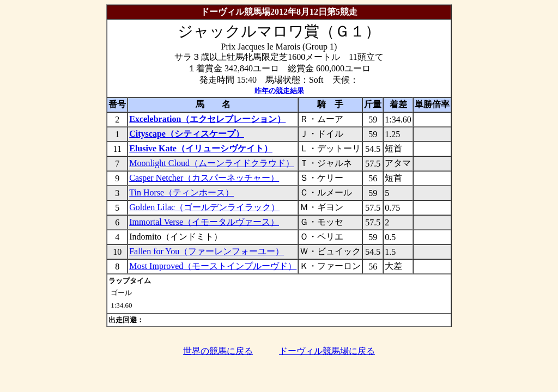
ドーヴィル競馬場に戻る (327, 351)
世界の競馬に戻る (218, 351)
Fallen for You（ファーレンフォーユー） (207, 251)
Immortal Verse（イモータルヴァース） (204, 222)
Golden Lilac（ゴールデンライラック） (204, 207)
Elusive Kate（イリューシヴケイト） (201, 148)
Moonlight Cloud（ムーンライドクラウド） (212, 163)
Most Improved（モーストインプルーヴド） (213, 266)
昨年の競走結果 (279, 91)
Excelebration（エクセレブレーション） (207, 119)
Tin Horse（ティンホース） (181, 192)
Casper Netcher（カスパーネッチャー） (204, 178)
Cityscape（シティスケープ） (187, 134)
